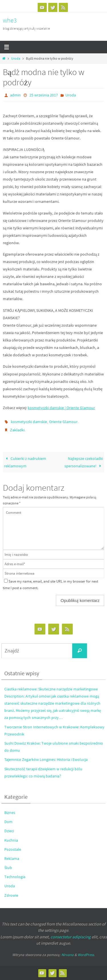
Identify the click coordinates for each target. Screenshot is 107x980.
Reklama (12, 858)
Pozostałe (13, 849)
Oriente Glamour (63, 422)
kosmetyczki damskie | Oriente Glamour (61, 408)
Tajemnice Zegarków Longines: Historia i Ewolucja (46, 759)
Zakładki (17, 430)
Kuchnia (11, 840)
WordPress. (86, 955)
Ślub (8, 868)
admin (15, 95)
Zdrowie (11, 895)
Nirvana (67, 955)
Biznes (10, 813)
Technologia (15, 877)
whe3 (10, 20)
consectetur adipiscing (71, 937)
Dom (8, 822)
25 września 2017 (44, 95)
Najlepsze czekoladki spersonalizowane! (84, 462)
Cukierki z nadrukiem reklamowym (25, 462)
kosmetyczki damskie (29, 422)
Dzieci (9, 831)
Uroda (16, 58)
